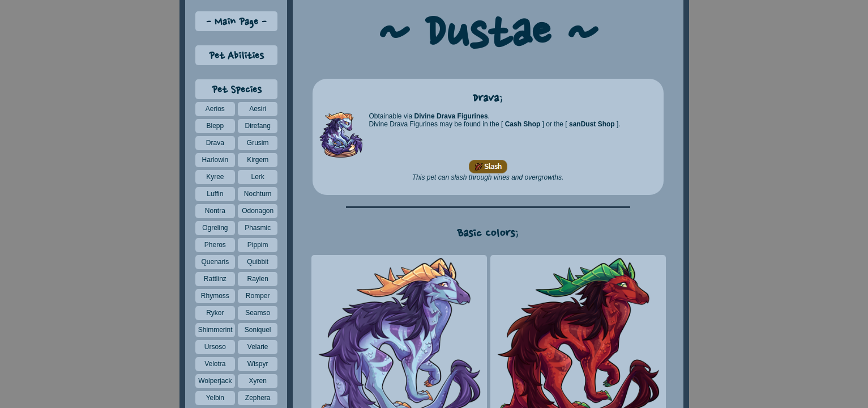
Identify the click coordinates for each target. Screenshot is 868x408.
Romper (258, 296)
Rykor (215, 313)
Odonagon (258, 211)
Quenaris (215, 262)
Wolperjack (215, 381)
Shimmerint (215, 330)
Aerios (215, 109)
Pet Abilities (236, 56)
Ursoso (215, 347)
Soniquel (258, 330)
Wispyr (258, 364)
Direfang (257, 126)
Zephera (258, 398)
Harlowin (215, 160)
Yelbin (215, 398)
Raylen (257, 279)
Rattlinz (215, 279)
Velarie (258, 347)
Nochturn (258, 194)
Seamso (258, 313)
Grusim (258, 143)
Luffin (215, 194)
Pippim (258, 245)
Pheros (215, 245)
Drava (215, 143)
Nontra (215, 211)
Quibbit (258, 262)
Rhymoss (215, 296)
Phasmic (258, 228)
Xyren (257, 381)
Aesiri (258, 109)
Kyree (215, 177)
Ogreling (215, 228)
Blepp (215, 126)
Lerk (258, 177)
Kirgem (258, 160)
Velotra (215, 364)
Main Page (236, 22)
